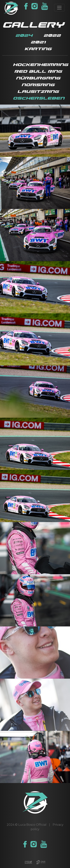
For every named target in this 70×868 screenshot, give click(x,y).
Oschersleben (39, 98)
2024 (24, 36)
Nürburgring (38, 78)
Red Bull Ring (38, 71)
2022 (52, 36)
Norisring (38, 85)
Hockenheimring (41, 65)
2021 (38, 42)
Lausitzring (38, 92)
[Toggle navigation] (59, 8)
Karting (38, 49)
